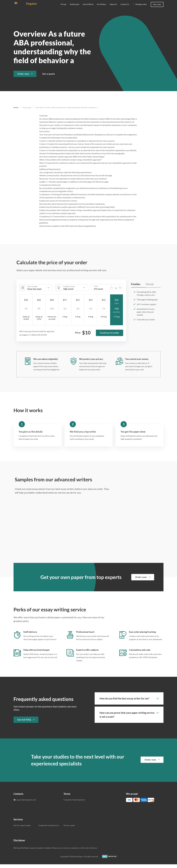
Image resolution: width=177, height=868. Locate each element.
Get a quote (49, 77)
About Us (113, 8)
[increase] (120, 291)
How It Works (88, 8)
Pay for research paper (22, 829)
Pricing (63, 8)
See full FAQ (24, 723)
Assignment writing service (49, 829)
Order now (23, 77)
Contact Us (125, 8)
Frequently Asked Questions (74, 803)
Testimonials (74, 8)
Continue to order (110, 336)
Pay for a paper (69, 829)
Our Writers (102, 8)
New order (157, 8)
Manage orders (141, 8)
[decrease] (112, 291)
